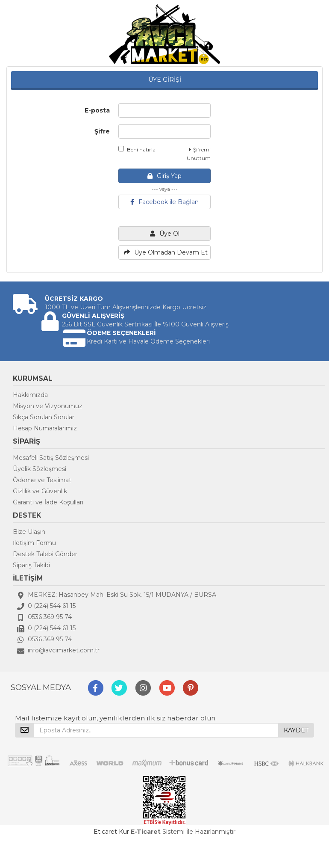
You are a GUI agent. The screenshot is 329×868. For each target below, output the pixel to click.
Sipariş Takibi (31, 565)
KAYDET (296, 730)
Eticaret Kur (111, 832)
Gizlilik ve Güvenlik (40, 491)
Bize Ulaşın (29, 532)
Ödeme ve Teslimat (42, 480)
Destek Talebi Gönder (45, 554)
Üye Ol (165, 234)
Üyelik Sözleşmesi (40, 469)
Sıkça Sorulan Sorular (44, 417)
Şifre (102, 131)
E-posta (97, 110)
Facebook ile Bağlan (164, 202)
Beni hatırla (137, 149)
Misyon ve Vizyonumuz (48, 406)
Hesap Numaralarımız (45, 428)
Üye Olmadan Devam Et (166, 252)
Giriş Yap (164, 176)
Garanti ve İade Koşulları (48, 502)
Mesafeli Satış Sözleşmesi (51, 458)
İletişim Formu (34, 543)
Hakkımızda (30, 395)
